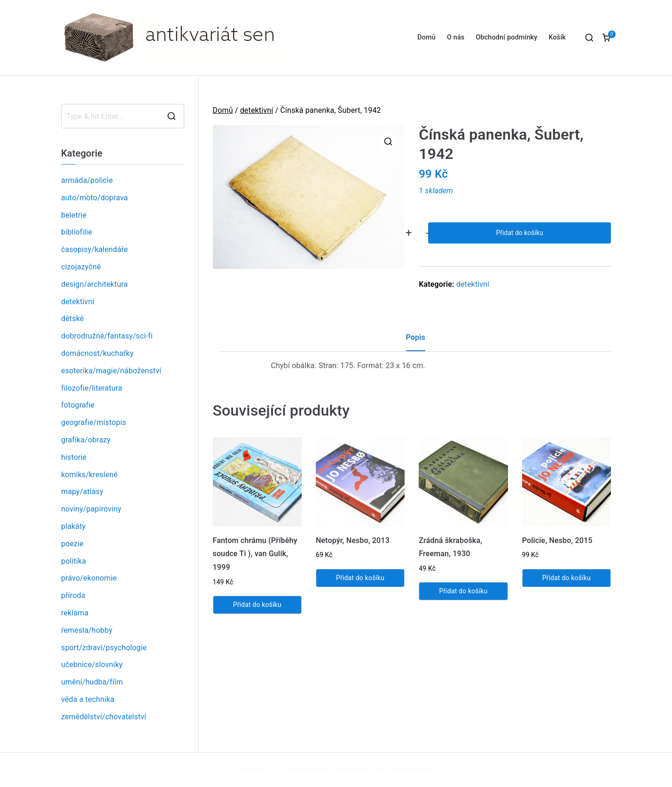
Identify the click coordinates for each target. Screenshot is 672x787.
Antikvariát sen (310, 770)
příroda (73, 595)
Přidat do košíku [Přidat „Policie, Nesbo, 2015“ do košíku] (567, 578)
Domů (426, 37)
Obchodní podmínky (506, 37)
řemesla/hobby (87, 630)
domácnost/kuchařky (97, 353)
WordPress (420, 770)
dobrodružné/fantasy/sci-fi (107, 336)
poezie (72, 544)
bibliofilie (77, 232)
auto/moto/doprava (94, 198)
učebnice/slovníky (92, 665)
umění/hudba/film (92, 682)
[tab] (416, 341)
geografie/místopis (94, 422)
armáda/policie (87, 180)
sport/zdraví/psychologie (104, 648)
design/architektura (94, 284)
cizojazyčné (81, 267)
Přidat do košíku (519, 233)
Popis (416, 337)
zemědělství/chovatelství (104, 717)
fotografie (78, 405)
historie (74, 457)
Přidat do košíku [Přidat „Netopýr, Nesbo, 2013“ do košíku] (360, 578)
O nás (456, 37)
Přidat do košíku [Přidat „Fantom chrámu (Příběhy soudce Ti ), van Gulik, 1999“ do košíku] (257, 605)
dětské (72, 319)
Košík (557, 37)
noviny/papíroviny (91, 509)
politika (74, 561)
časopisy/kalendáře (94, 249)
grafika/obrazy (86, 440)
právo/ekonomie (89, 578)
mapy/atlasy (82, 492)
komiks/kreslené (89, 475)
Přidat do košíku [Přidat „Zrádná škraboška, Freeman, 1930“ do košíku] (463, 591)
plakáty (73, 526)
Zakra (381, 770)
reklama (75, 613)
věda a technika (88, 699)
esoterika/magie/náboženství (111, 371)
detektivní (257, 110)
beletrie (74, 215)
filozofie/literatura (92, 388)
